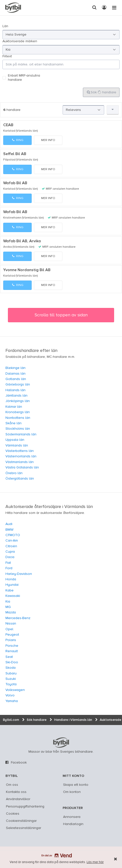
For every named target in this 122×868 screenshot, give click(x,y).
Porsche (12, 646)
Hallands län (15, 390)
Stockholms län (18, 429)
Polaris (11, 640)
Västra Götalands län (22, 467)
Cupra (10, 552)
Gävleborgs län (18, 384)
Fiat (8, 563)
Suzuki (11, 679)
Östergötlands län (20, 479)
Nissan (11, 624)
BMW (9, 530)
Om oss (12, 785)
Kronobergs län (18, 412)
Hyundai (12, 585)
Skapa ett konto (76, 785)
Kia (8, 602)
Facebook (19, 763)
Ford (9, 568)
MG (8, 607)
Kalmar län (14, 407)
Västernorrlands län (21, 456)
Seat (9, 657)
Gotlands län (16, 379)
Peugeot (12, 635)
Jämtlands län (16, 396)
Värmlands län (17, 445)
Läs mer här (95, 862)
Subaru (11, 673)
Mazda (11, 612)
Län (5, 26)
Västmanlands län (20, 462)
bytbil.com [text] (61, 743)
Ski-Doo (12, 662)
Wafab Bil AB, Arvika (22, 241)
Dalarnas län (15, 374)
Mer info (48, 140)
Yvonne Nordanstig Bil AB (27, 270)
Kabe (10, 590)
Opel (9, 629)
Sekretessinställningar (24, 828)
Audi (9, 524)
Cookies (13, 814)
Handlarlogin (73, 824)
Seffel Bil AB (15, 154)
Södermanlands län (21, 434)
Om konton (72, 792)
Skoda (11, 668)
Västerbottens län (20, 451)
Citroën (11, 546)
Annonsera (72, 817)
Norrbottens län (18, 418)
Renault (12, 651)
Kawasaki (13, 596)
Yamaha (12, 701)
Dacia (10, 557)
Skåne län (13, 423)
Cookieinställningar (21, 821)
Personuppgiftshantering (25, 807)
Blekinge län (15, 368)
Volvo (10, 695)
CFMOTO (13, 535)
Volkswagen (15, 690)
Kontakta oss (16, 792)
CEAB (8, 125)
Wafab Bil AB (15, 183)
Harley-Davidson (19, 574)
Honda (11, 579)
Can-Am (12, 541)
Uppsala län (15, 440)
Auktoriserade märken (20, 41)
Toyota (11, 684)
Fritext (7, 56)
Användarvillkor (18, 799)
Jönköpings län (18, 401)
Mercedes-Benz (18, 618)
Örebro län (14, 473)
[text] (13, 8)
